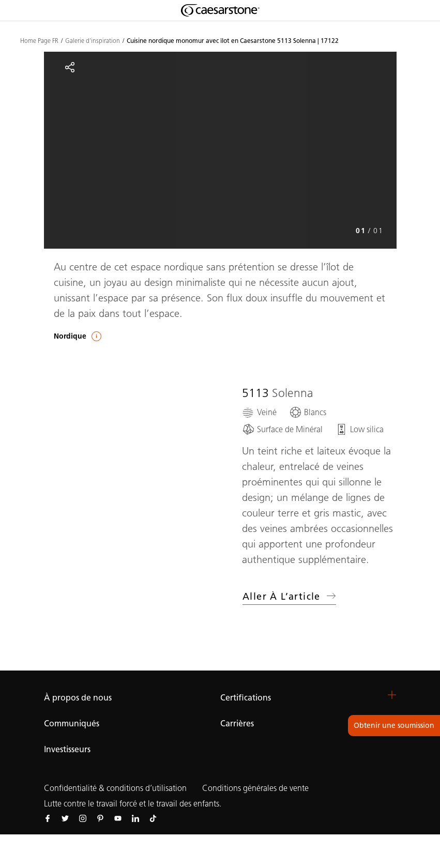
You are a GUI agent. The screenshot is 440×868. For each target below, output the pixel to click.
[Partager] (70, 67)
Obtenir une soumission (394, 726)
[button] (392, 695)
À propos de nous (78, 698)
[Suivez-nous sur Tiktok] (153, 818)
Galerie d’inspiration (93, 41)
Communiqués (72, 724)
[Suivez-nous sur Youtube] (118, 818)
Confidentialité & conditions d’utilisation (115, 788)
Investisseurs (67, 749)
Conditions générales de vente (255, 788)
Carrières (237, 724)
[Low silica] (359, 429)
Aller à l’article (289, 597)
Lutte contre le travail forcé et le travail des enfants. (133, 804)
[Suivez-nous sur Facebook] (48, 818)
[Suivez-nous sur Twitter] (65, 818)
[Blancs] (308, 412)
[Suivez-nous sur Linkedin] (135, 818)
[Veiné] (259, 412)
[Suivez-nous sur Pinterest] (100, 818)
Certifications (246, 698)
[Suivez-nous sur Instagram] (83, 818)
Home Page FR (39, 41)
